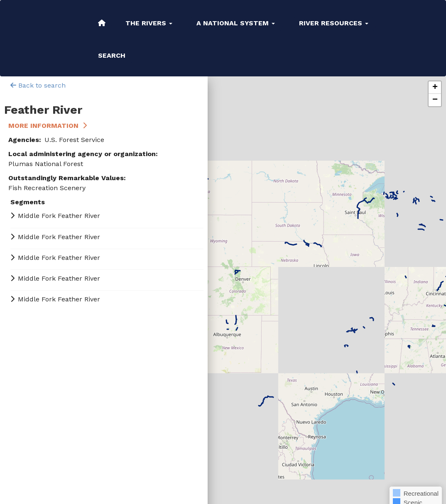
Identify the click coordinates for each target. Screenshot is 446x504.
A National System (236, 23)
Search (112, 55)
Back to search (38, 85)
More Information (43, 126)
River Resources (334, 23)
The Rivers (149, 23)
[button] (435, 88)
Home (102, 23)
